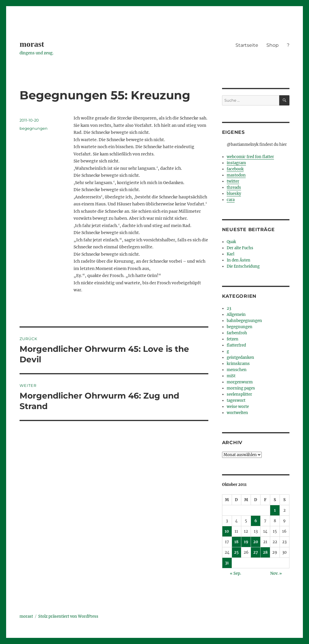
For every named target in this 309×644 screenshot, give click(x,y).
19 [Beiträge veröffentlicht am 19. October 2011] (246, 542)
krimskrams (238, 364)
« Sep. (235, 573)
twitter (233, 181)
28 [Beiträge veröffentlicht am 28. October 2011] (265, 552)
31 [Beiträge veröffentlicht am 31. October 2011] (227, 563)
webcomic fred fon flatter (250, 157)
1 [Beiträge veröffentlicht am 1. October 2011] (275, 510)
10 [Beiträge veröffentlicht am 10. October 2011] (227, 531)
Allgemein (236, 315)
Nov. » (276, 573)
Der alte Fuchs (240, 248)
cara (231, 200)
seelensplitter (239, 394)
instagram (236, 163)
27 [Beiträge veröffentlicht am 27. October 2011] (256, 552)
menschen (237, 370)
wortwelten (237, 413)
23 (229, 308)
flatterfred (236, 345)
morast (32, 44)
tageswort (236, 400)
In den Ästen (239, 260)
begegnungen (34, 128)
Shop (273, 45)
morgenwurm (240, 382)
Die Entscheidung (243, 266)
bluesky (234, 194)
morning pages (241, 388)
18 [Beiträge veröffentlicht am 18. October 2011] (236, 542)
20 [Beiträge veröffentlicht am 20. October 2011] (256, 542)
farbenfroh (237, 333)
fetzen (233, 339)
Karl (231, 254)
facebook (235, 169)
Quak (231, 242)
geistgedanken (240, 358)
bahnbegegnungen (244, 321)
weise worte (238, 407)
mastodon (236, 175)
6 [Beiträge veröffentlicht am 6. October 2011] (256, 521)
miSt (231, 376)
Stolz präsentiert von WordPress (68, 616)
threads (234, 187)
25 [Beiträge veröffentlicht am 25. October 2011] (236, 552)
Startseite (247, 45)
